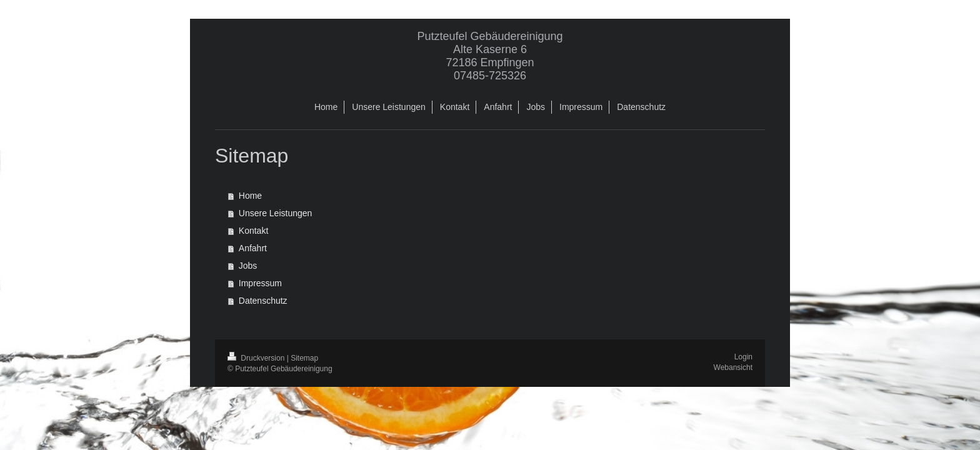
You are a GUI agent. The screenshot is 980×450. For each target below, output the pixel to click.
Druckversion (257, 358)
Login (743, 357)
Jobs (248, 266)
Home (250, 196)
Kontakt (253, 231)
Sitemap (304, 358)
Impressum (260, 283)
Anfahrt (253, 248)
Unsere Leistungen (276, 213)
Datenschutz (263, 301)
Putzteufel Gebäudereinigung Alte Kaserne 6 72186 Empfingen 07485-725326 (490, 56)
